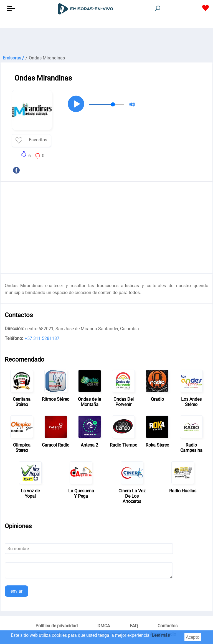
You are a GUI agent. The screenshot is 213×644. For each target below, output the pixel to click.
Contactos (168, 626)
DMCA (104, 626)
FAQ (134, 626)
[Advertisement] (106, 42)
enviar (17, 591)
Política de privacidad (57, 626)
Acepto (193, 637)
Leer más (161, 635)
